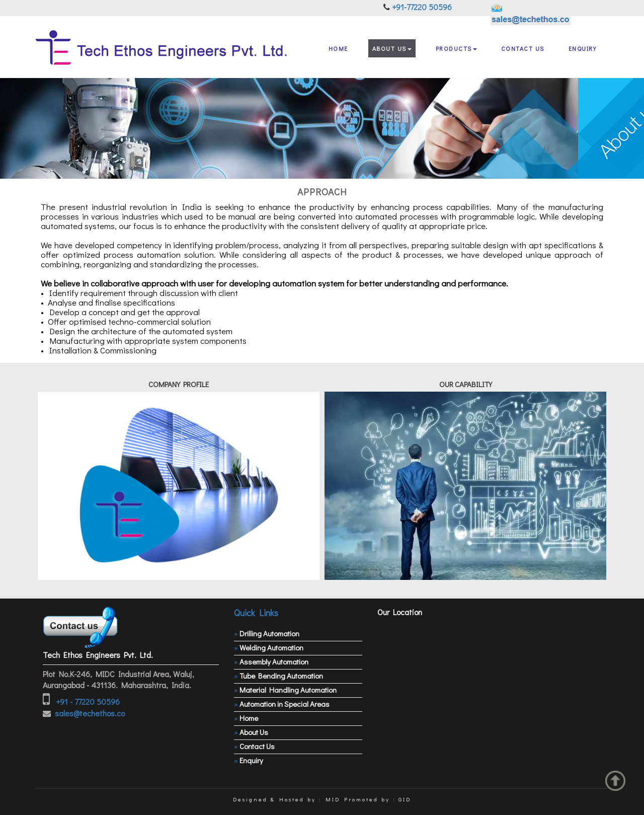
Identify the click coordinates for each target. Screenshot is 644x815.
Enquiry (583, 48)
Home (338, 48)
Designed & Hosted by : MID (287, 799)
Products (456, 48)
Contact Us (523, 48)
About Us (392, 48)
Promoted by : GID (378, 799)
